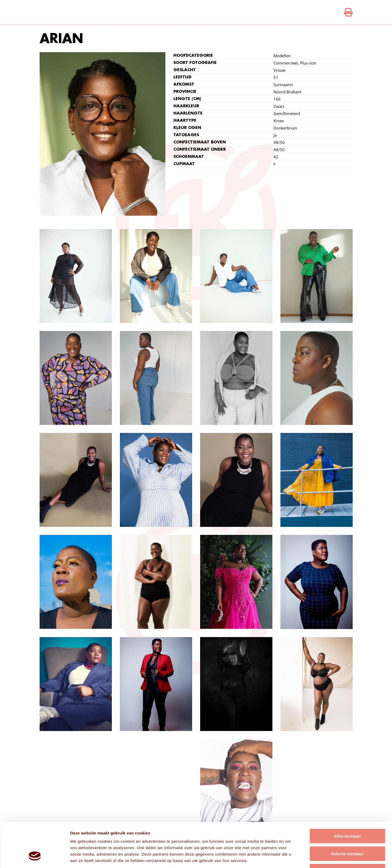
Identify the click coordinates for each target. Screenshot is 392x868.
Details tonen (289, 857)
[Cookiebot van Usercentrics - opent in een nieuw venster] (35, 858)
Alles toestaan (347, 798)
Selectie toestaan (347, 815)
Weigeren (347, 833)
